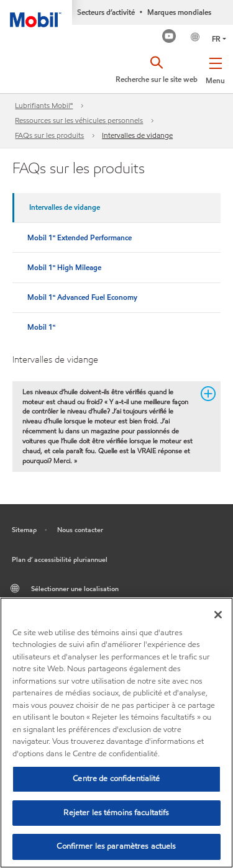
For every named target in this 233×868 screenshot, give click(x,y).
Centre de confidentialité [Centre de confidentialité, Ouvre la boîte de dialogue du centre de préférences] (116, 779)
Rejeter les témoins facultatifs (116, 813)
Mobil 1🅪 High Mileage (64, 267)
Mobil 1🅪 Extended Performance (80, 237)
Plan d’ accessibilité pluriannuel (60, 559)
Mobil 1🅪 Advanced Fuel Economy (82, 297)
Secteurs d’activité (106, 12)
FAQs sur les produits (49, 135)
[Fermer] (218, 615)
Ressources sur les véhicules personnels (79, 120)
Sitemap (24, 530)
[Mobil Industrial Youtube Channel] (169, 38)
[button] (215, 68)
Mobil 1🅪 (41, 327)
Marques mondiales (179, 12)
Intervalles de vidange (137, 135)
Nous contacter (80, 530)
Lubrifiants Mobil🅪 (44, 105)
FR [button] (216, 39)
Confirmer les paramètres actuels (116, 846)
